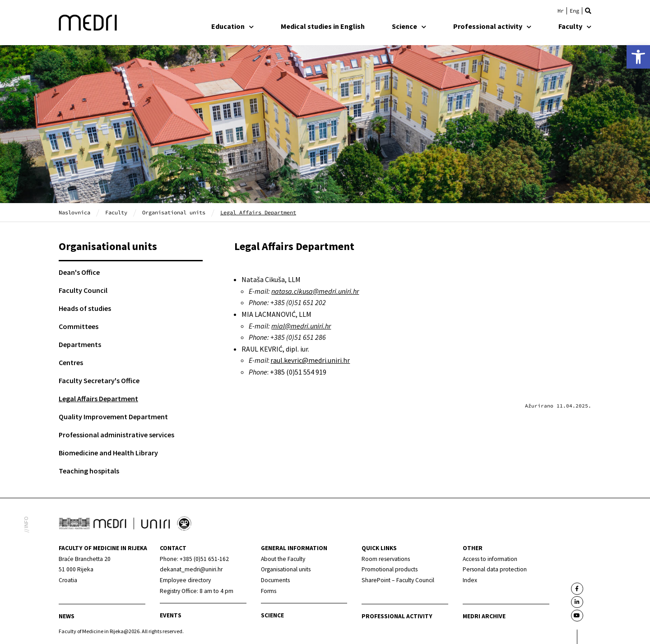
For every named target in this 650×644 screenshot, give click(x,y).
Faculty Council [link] (83, 290)
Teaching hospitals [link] (89, 471)
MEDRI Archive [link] (484, 616)
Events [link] (171, 615)
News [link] (67, 616)
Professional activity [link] (492, 26)
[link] (638, 57)
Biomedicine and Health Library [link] (108, 453)
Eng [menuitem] (574, 11)
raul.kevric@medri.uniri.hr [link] (310, 360)
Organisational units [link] (174, 212)
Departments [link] (80, 344)
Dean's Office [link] (79, 272)
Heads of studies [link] (85, 308)
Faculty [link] (575, 26)
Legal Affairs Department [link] (98, 398)
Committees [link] (79, 326)
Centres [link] (71, 362)
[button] (588, 11)
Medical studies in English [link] (323, 26)
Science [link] (409, 26)
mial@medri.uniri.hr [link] (301, 326)
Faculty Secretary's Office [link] (99, 380)
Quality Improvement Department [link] (113, 417)
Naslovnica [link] (74, 212)
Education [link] (232, 26)
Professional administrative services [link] (116, 435)
